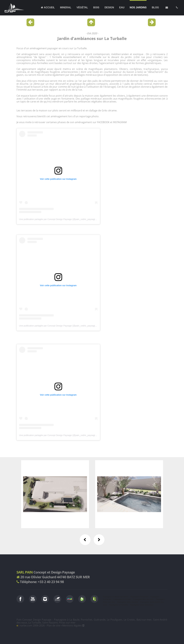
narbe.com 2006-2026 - (32, 625)
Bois (96, 7)
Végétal (82, 7)
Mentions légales (72, 625)
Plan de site (53, 625)
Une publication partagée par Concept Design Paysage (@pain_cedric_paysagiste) (59, 219)
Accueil (48, 7)
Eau (122, 7)
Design (109, 7)
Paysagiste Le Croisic (122, 599)
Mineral (66, 7)
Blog (155, 7)
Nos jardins (138, 7)
